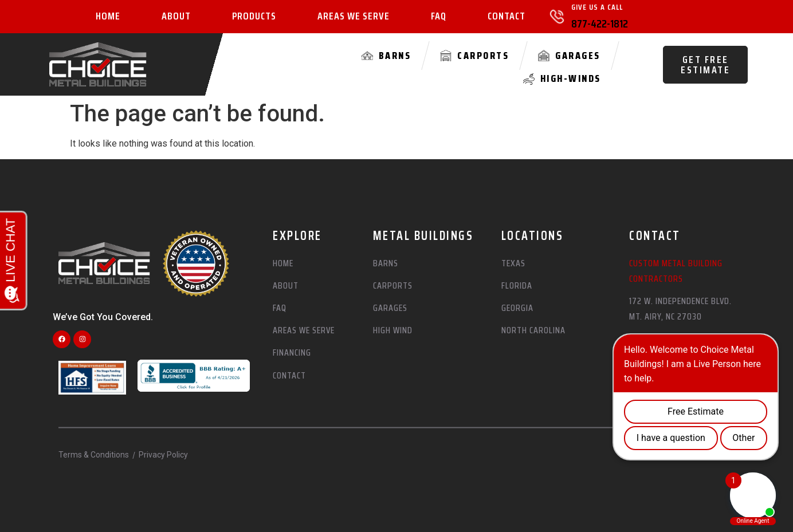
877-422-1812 (600, 23)
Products (254, 17)
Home (108, 17)
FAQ (439, 17)
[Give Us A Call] (557, 17)
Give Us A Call (597, 7)
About (176, 17)
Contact (507, 17)
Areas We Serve (354, 17)
